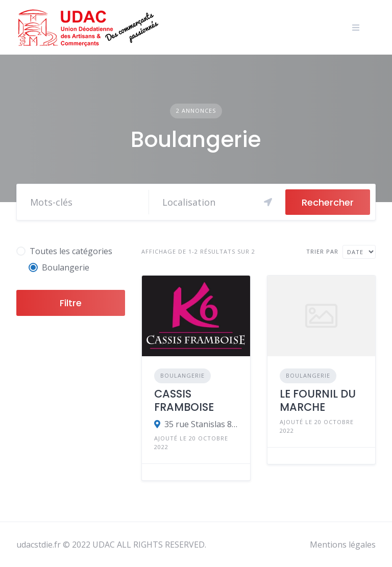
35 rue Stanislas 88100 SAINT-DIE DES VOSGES (201, 424)
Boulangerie (182, 375)
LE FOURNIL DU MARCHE (318, 400)
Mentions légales (343, 545)
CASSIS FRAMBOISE (184, 400)
